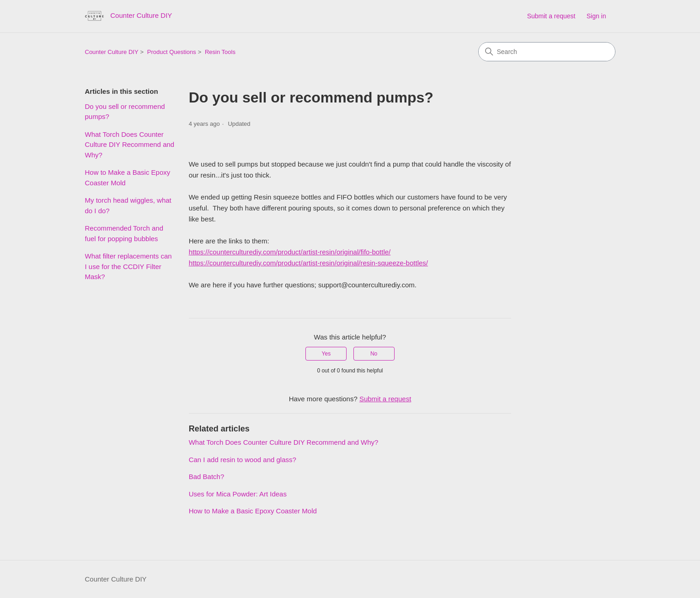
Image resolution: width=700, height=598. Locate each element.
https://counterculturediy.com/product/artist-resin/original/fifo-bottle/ (290, 252)
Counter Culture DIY (112, 52)
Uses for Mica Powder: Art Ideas (238, 494)
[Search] (547, 52)
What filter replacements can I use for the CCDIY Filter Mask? (128, 266)
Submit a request (551, 16)
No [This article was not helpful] (374, 354)
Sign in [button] (596, 16)
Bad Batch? (207, 477)
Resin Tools (220, 52)
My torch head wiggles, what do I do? (128, 205)
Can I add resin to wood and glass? (243, 460)
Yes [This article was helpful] (326, 354)
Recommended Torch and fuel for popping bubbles (124, 233)
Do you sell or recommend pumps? (125, 112)
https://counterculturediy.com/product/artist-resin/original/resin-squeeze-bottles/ (308, 263)
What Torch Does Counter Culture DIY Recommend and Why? (130, 145)
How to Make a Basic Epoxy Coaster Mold (128, 178)
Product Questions (172, 52)
